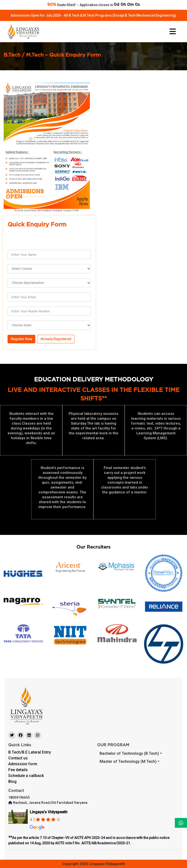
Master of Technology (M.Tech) (128, 761)
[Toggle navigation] (173, 31)
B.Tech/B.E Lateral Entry (30, 752)
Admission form (23, 764)
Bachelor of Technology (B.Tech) (129, 753)
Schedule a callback (26, 776)
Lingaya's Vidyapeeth (49, 812)
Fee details (18, 770)
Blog (12, 781)
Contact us (18, 758)
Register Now (21, 339)
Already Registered (56, 339)
